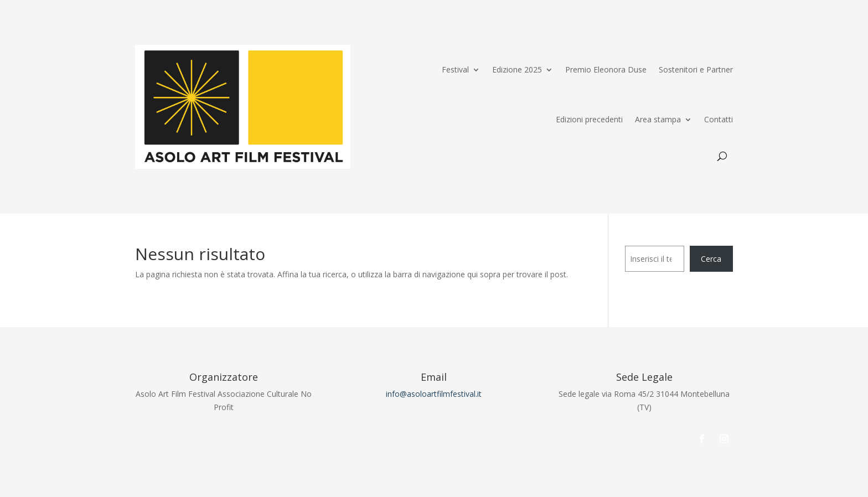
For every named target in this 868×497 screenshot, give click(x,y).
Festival (455, 69)
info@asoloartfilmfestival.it (434, 394)
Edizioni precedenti (589, 119)
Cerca (711, 259)
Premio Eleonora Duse (606, 69)
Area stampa (658, 119)
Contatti (719, 119)
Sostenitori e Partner (696, 69)
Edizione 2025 (517, 69)
